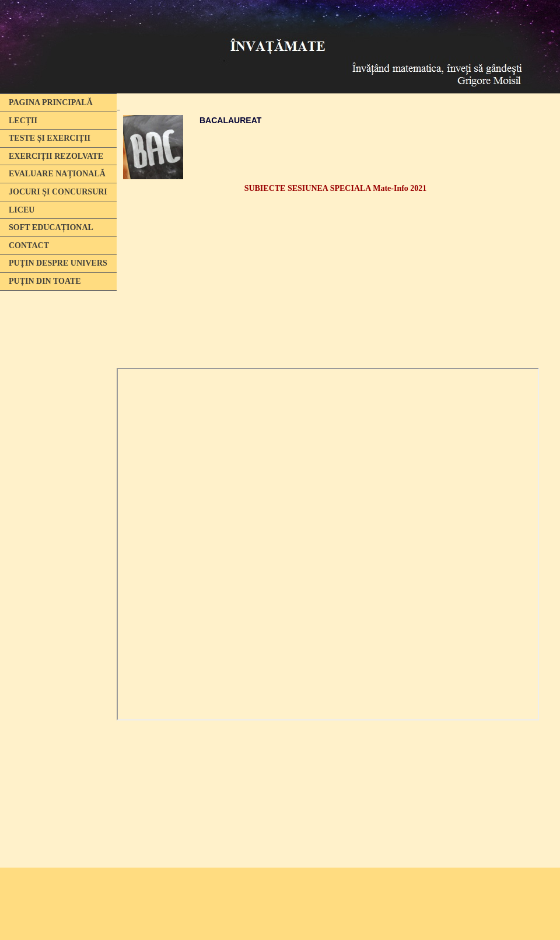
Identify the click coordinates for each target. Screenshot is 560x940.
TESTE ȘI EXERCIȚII (50, 138)
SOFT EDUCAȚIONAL (51, 227)
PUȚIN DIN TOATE (45, 281)
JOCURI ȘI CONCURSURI (58, 192)
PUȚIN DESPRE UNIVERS (58, 263)
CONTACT (29, 246)
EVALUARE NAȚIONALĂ (57, 174)
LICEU (22, 210)
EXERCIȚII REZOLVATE (56, 156)
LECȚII (23, 121)
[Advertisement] (58, 475)
